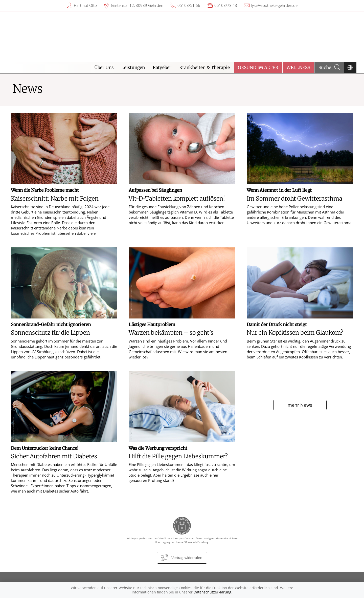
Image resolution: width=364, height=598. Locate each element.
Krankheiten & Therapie (204, 68)
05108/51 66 (189, 5)
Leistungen (133, 68)
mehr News (300, 405)
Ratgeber (162, 68)
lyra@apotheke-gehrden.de (274, 5)
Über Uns (104, 68)
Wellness (298, 68)
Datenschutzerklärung (212, 592)
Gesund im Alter (258, 68)
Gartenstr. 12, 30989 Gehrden (137, 5)
